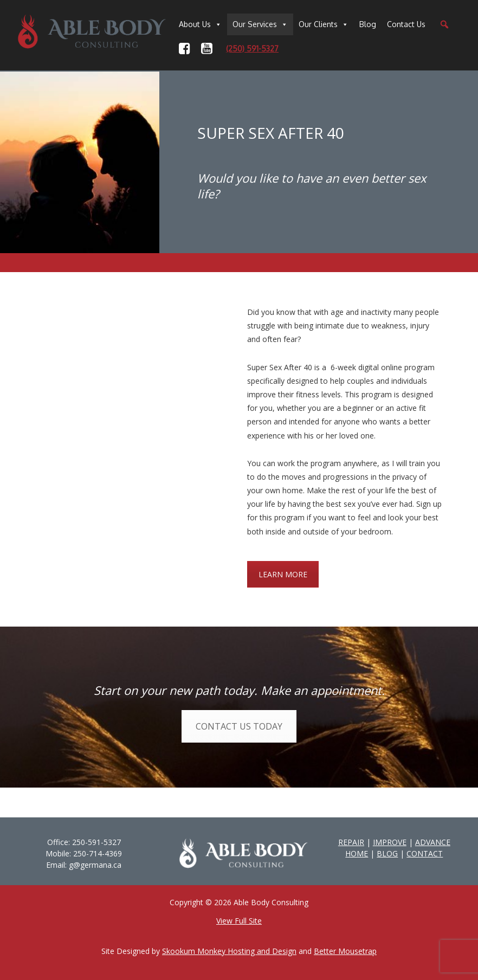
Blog (368, 24)
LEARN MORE (283, 574)
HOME (357, 853)
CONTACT (425, 853)
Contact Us (406, 24)
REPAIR (351, 842)
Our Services (255, 24)
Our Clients (318, 24)
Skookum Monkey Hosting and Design (229, 951)
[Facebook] (185, 49)
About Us (195, 24)
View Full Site (239, 921)
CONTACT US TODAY (239, 726)
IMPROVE (390, 842)
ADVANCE (433, 842)
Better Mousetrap (345, 951)
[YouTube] (207, 49)
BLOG (387, 853)
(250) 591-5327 (252, 49)
